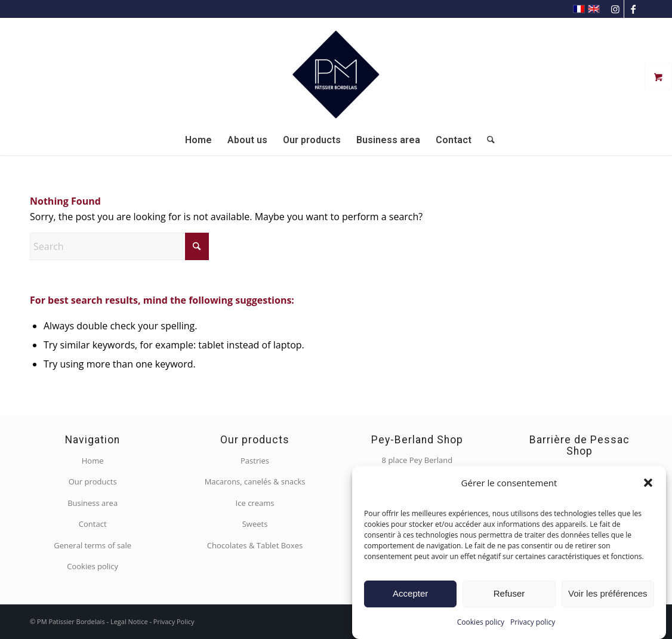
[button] (648, 483)
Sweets (255, 524)
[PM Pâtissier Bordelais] (336, 72)
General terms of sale (93, 545)
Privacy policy (533, 622)
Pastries (255, 461)
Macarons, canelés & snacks (255, 481)
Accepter (410, 593)
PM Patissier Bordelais (71, 621)
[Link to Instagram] (615, 9)
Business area (93, 503)
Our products (93, 481)
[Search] (487, 140)
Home (93, 461)
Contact (93, 524)
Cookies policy (481, 622)
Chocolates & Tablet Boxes (255, 545)
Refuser (509, 593)
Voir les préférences (608, 593)
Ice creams (255, 503)
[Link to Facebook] (633, 9)
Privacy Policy (174, 621)
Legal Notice (129, 621)
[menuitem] (198, 140)
